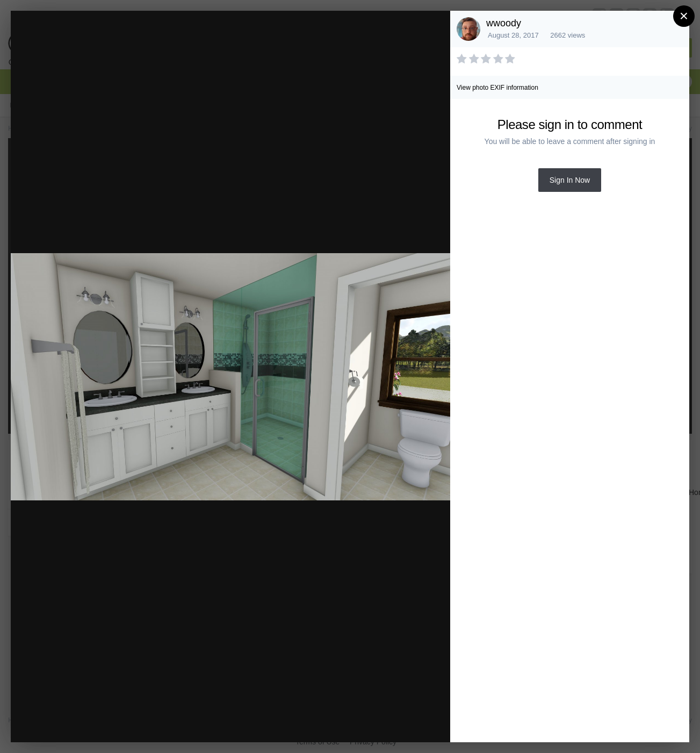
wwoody (504, 23)
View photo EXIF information (497, 88)
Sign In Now (570, 180)
